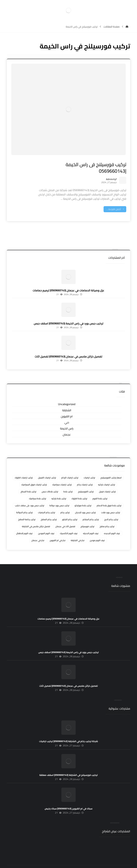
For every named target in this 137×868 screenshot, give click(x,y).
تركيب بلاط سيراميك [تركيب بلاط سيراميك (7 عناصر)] (38, 490)
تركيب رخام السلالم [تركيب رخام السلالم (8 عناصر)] (91, 511)
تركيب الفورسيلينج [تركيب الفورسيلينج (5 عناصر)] (86, 483)
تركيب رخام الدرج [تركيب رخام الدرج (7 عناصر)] (111, 511)
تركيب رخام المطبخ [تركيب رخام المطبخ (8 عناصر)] (49, 511)
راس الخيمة (67, 420)
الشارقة (67, 402)
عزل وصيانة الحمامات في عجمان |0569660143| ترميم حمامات (68, 282)
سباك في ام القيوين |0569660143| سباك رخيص (68, 800)
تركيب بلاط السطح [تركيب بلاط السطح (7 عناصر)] (28, 483)
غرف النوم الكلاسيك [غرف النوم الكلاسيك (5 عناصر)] (69, 525)
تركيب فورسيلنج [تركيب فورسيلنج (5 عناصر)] (87, 518)
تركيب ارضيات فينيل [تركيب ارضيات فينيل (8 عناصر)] (107, 483)
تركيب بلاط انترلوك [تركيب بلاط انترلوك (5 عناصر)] (79, 490)
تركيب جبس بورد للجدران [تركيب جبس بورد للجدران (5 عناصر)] (85, 504)
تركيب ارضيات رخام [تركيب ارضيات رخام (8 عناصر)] (85, 476)
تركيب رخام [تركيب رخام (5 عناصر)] (65, 504)
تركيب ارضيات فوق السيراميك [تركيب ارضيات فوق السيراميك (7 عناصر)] (34, 476)
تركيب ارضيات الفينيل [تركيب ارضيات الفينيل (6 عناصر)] (47, 469)
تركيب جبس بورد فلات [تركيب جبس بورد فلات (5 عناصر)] (111, 504)
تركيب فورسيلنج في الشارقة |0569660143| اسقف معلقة (68, 766)
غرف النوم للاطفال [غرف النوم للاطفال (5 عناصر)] (24, 525)
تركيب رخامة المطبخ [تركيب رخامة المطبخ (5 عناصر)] (27, 511)
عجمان (67, 426)
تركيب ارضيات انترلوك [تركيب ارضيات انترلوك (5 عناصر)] (24, 469)
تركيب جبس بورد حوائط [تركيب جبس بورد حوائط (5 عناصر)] (59, 497)
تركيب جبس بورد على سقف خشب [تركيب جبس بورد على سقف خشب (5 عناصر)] (30, 497)
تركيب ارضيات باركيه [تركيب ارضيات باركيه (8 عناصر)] (107, 476)
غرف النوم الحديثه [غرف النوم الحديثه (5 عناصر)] (91, 525)
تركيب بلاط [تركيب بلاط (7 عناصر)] (68, 483)
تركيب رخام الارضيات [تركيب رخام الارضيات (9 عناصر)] (47, 504)
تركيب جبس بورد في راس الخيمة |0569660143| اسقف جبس (68, 315)
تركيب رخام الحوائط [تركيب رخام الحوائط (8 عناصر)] (25, 504)
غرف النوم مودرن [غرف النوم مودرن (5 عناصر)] (97, 532)
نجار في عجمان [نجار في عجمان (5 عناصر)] (38, 532)
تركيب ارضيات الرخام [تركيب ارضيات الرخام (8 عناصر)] (70, 469)
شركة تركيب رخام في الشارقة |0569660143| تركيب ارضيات (69, 733)
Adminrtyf (109, 167)
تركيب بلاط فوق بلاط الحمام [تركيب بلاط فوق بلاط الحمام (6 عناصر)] (109, 497)
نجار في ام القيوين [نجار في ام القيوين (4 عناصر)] (58, 532)
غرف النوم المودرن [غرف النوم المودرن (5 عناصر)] (46, 525)
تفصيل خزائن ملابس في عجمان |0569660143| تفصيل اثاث (68, 348)
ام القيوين (67, 408)
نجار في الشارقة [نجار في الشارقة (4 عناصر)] (78, 532)
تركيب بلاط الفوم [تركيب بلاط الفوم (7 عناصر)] (100, 490)
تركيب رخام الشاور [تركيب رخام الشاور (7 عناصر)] (70, 511)
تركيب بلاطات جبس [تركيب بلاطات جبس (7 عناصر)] (50, 483)
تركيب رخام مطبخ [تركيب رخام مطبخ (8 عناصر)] (107, 518)
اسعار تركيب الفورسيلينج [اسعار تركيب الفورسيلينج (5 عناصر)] (111, 469)
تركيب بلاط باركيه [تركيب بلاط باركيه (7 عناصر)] (59, 490)
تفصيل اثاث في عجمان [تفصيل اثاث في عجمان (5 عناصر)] (65, 518)
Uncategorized (67, 396)
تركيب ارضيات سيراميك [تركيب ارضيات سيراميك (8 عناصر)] (62, 476)
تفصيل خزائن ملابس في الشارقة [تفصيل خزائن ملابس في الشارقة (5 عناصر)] (36, 518)
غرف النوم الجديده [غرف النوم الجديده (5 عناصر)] (112, 525)
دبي (67, 414)
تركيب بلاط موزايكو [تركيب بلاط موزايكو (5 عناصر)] (83, 497)
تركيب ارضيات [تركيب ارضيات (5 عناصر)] (89, 469)
